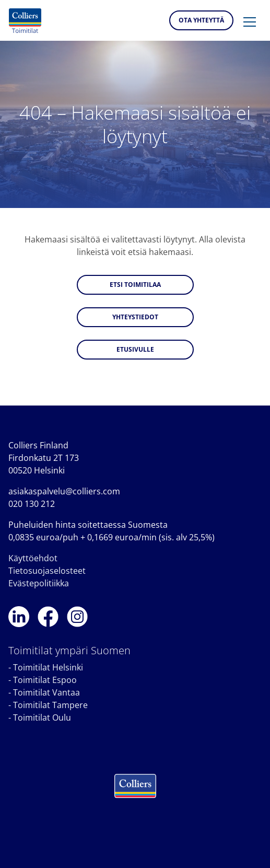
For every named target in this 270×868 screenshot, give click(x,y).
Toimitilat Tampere (50, 705)
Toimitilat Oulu (42, 717)
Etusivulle (135, 349)
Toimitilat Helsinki (48, 667)
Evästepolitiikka (39, 583)
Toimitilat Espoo (45, 680)
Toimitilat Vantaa (46, 692)
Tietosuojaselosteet (47, 571)
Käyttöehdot (33, 558)
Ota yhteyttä (201, 20)
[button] (250, 22)
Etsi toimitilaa (135, 285)
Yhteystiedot (135, 317)
